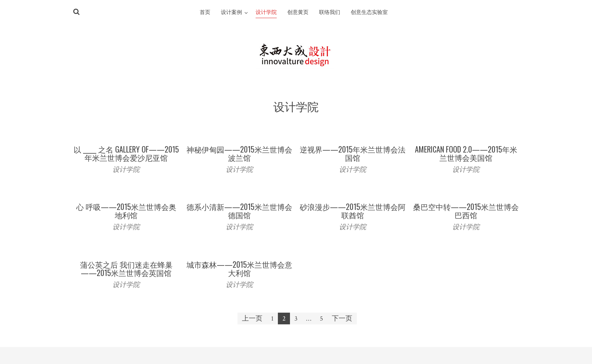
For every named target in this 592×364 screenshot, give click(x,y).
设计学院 (266, 12)
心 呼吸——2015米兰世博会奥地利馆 (126, 211)
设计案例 (231, 12)
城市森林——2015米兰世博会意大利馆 (239, 268)
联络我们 (330, 12)
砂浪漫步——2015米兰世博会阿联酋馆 (353, 211)
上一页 (252, 318)
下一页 (342, 318)
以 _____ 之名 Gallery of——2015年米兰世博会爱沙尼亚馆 (126, 153)
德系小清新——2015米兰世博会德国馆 (239, 211)
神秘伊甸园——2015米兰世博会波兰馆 (239, 153)
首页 (205, 12)
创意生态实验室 (369, 12)
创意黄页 (298, 12)
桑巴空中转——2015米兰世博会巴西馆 (466, 211)
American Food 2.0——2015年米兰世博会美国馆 (466, 153)
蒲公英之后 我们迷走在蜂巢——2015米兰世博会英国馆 (126, 268)
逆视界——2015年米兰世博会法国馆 (353, 153)
